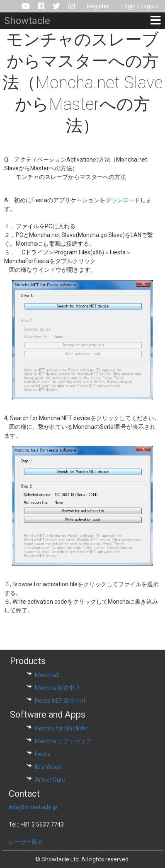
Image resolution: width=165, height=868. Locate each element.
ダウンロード (123, 200)
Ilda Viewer (49, 767)
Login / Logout (140, 6)
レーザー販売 (26, 842)
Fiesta (43, 754)
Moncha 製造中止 (58, 688)
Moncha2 (47, 675)
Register (98, 6)
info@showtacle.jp (33, 807)
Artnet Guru (50, 780)
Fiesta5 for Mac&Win (62, 728)
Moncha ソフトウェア (63, 741)
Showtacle (27, 21)
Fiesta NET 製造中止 (61, 701)
